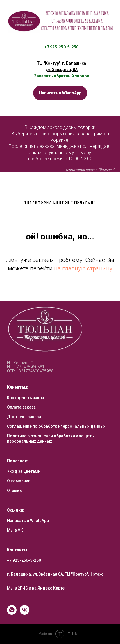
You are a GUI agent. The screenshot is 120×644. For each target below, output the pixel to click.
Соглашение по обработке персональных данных (56, 426)
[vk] (25, 613)
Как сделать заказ (25, 398)
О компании (19, 481)
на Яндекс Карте (48, 588)
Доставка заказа (24, 417)
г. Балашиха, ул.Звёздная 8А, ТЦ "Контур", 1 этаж (55, 574)
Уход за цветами (24, 471)
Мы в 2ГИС (17, 588)
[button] (62, 76)
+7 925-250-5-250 (24, 560)
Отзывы (15, 490)
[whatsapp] (12, 613)
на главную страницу (83, 268)
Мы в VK (15, 530)
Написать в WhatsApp (28, 521)
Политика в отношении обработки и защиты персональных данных (51, 439)
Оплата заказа (21, 407)
